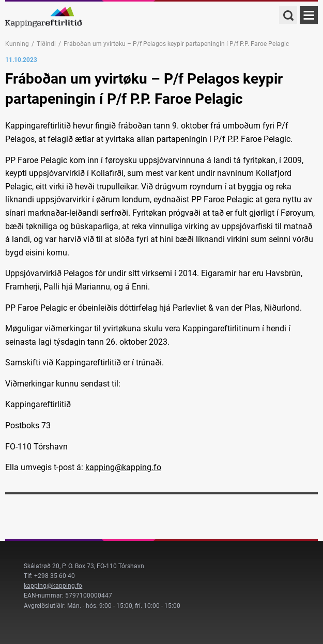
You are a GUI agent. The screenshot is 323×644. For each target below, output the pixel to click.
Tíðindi (46, 44)
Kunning (17, 44)
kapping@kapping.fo (123, 467)
